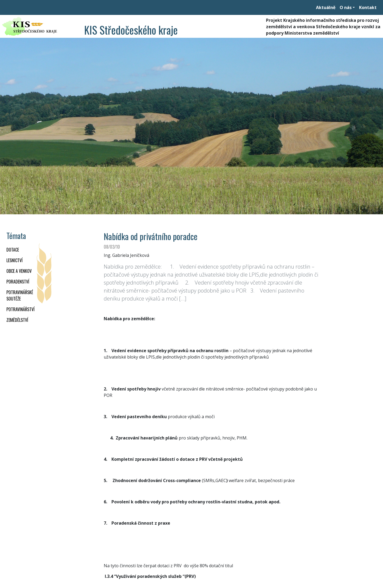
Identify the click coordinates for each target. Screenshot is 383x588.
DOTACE (13, 250)
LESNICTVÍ (14, 260)
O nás (346, 7)
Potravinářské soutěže (20, 295)
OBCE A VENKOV (19, 271)
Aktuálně (326, 7)
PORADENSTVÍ (18, 282)
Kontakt (368, 7)
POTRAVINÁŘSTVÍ (20, 309)
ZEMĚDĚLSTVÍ (17, 320)
